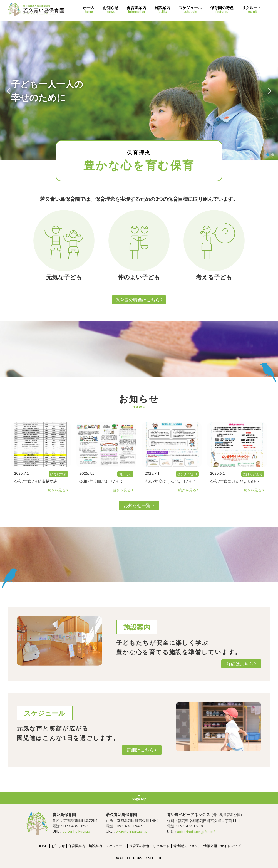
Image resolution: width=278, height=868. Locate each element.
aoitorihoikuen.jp (76, 831)
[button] (9, 91)
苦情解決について (187, 846)
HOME (43, 846)
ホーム (89, 10)
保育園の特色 (222, 10)
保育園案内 (136, 10)
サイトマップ (230, 846)
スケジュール (190, 10)
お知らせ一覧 (139, 505)
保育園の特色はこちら (139, 300)
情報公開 (210, 846)
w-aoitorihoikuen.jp (132, 831)
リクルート (252, 10)
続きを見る (58, 490)
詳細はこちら (241, 664)
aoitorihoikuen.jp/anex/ (196, 832)
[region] (139, 91)
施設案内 (162, 10)
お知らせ (111, 10)
